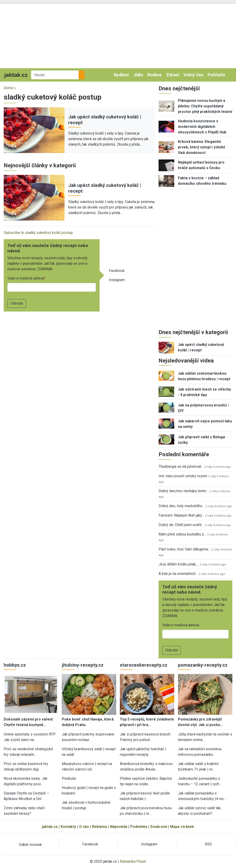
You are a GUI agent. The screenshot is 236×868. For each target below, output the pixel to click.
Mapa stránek (182, 827)
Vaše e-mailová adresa (26, 278)
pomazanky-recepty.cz (203, 665)
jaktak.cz (50, 827)
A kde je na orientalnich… (178, 574)
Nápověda (119, 827)
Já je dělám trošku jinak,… (179, 564)
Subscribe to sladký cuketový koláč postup (38, 233)
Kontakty (68, 827)
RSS (208, 844)
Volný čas (193, 75)
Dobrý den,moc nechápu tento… (184, 491)
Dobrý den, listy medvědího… (182, 506)
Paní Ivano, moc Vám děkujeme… (185, 549)
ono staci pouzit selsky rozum (183, 476)
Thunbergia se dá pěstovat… (181, 466)
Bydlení (121, 75)
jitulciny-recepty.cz (83, 665)
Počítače (217, 75)
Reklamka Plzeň (133, 861)
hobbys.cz (15, 665)
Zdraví (173, 75)
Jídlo (138, 75)
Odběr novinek (30, 845)
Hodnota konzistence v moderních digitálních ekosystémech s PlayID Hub (202, 127)
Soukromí (159, 827)
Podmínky (139, 827)
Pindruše (69, 778)
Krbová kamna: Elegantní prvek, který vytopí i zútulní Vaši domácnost (201, 147)
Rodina (155, 75)
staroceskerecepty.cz (144, 665)
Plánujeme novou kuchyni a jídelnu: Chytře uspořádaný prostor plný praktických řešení (205, 106)
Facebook (117, 271)
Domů (9, 88)
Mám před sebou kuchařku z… (182, 534)
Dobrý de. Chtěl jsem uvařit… (181, 525)
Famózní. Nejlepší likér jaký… (181, 515)
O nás (84, 827)
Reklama (99, 827)
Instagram (117, 280)
